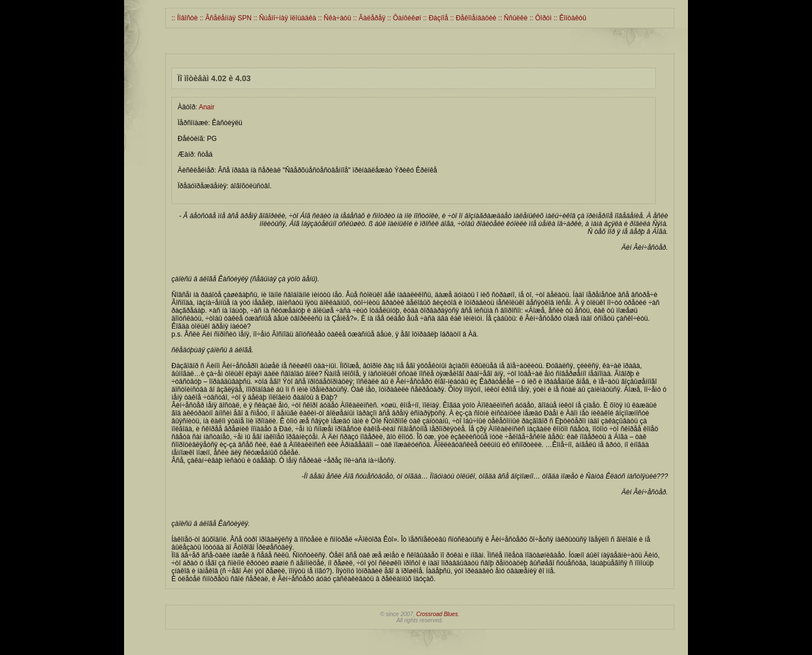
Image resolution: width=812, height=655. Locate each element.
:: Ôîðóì (540, 18)
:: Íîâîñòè (185, 18)
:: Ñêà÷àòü (334, 18)
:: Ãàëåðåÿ (369, 18)
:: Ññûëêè (512, 18)
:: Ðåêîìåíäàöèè (472, 18)
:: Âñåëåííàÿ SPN (225, 18)
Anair (206, 107)
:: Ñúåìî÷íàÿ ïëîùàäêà (284, 18)
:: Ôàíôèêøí (403, 18)
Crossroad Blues (437, 614)
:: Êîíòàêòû (569, 18)
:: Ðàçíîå (435, 18)
